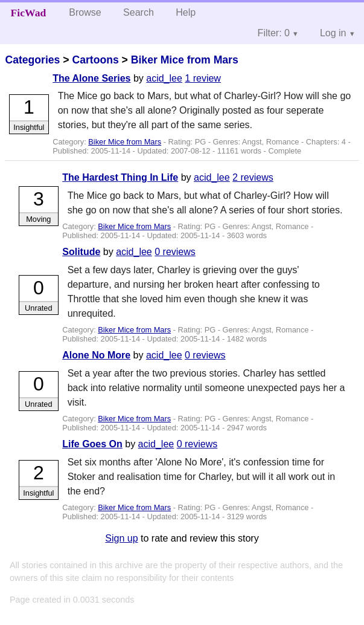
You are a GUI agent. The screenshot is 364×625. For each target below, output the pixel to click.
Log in (333, 33)
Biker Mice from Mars (185, 60)
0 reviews (175, 252)
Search (139, 12)
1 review (203, 78)
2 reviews (253, 177)
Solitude (81, 252)
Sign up (121, 538)
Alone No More (96, 355)
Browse (85, 12)
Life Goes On (92, 444)
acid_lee (164, 78)
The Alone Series (91, 78)
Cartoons (95, 60)
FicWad (29, 13)
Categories (32, 60)
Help (186, 12)
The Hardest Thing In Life (120, 177)
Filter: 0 (274, 33)
